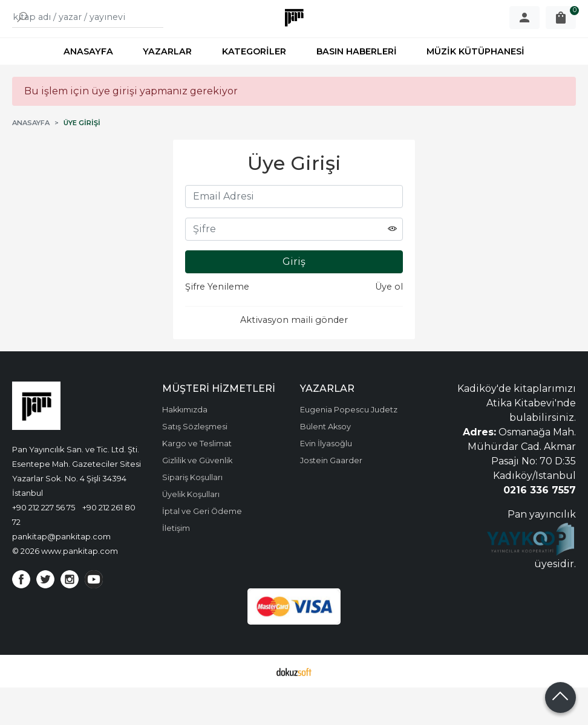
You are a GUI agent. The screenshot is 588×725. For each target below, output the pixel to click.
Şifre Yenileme (217, 324)
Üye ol (389, 324)
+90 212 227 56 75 (44, 545)
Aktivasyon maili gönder (294, 357)
